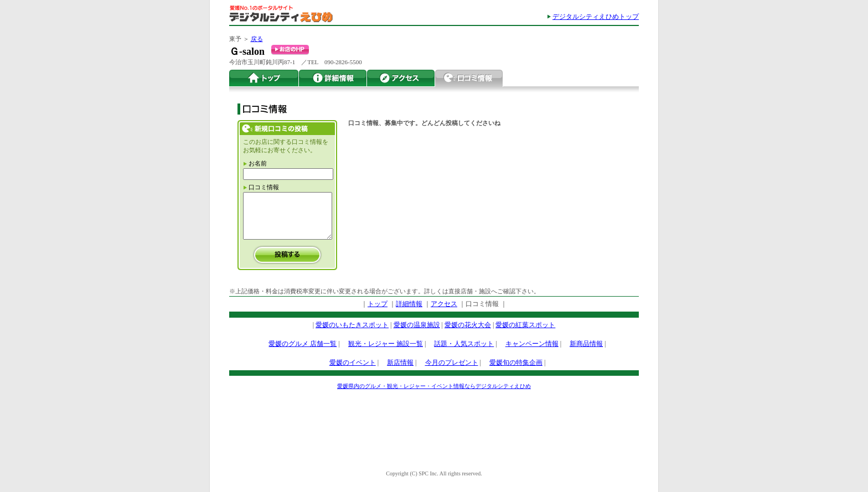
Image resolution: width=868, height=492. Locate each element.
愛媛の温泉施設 (417, 325)
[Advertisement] (434, 425)
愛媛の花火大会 (468, 325)
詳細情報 (333, 78)
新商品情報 (586, 344)
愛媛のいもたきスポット (352, 325)
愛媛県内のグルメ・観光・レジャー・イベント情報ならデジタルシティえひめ (434, 386)
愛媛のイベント (353, 362)
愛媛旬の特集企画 (516, 362)
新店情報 (400, 362)
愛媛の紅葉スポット (525, 325)
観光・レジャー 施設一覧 (386, 344)
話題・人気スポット (464, 344)
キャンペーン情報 (532, 344)
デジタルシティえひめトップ (596, 17)
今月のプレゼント (452, 362)
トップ (264, 78)
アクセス (401, 78)
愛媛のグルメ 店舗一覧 (303, 344)
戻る (257, 39)
